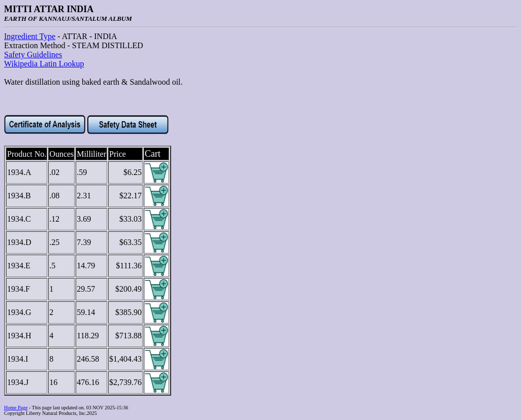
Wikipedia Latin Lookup (44, 64)
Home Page (16, 408)
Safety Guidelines (33, 55)
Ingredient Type (30, 36)
